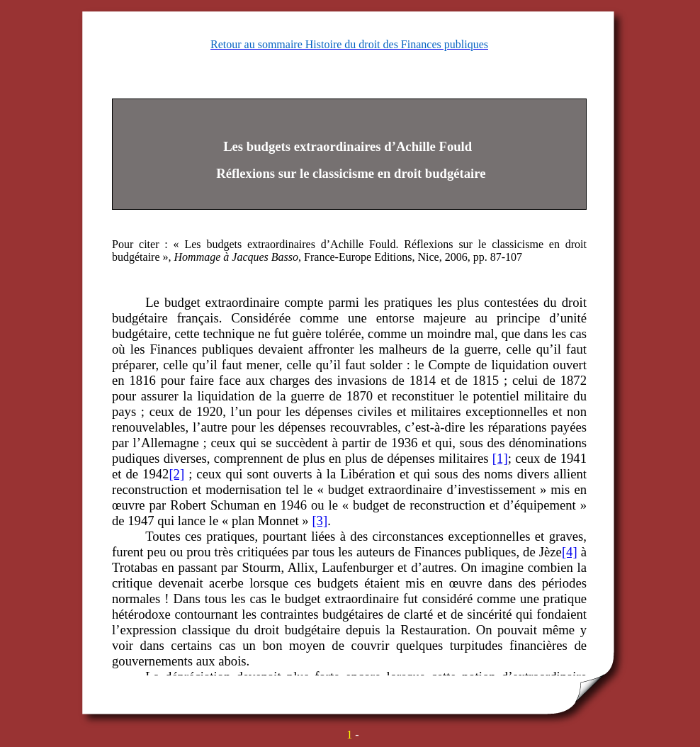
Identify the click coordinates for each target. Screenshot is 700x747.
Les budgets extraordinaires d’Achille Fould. (294, 244)
